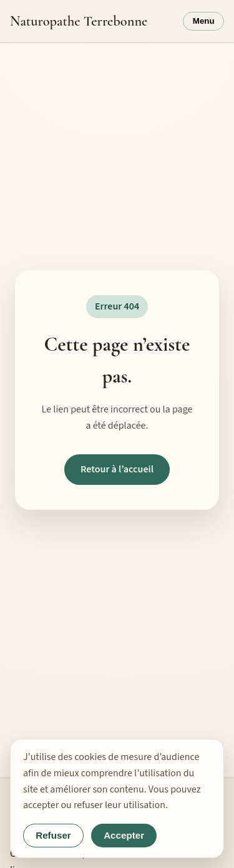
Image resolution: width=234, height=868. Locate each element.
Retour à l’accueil (117, 469)
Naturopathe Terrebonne (79, 21)
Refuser (53, 835)
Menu (204, 21)
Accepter (124, 835)
